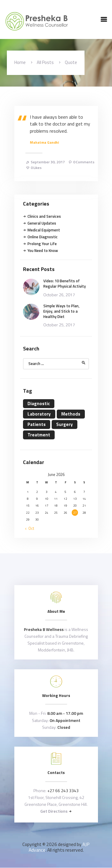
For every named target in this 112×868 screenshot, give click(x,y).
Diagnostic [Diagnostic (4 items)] (39, 404)
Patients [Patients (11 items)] (37, 424)
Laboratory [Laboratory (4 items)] (39, 414)
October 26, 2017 (59, 295)
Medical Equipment (44, 230)
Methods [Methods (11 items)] (71, 414)
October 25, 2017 (59, 325)
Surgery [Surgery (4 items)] (65, 424)
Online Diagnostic (43, 237)
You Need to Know (43, 250)
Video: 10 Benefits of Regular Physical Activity (65, 283)
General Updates (42, 223)
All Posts (45, 62)
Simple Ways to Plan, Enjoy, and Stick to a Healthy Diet (61, 311)
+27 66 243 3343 (63, 791)
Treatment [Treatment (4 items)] (39, 435)
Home (20, 62)
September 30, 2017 (48, 162)
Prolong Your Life (42, 244)
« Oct (30, 528)
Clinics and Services (44, 216)
